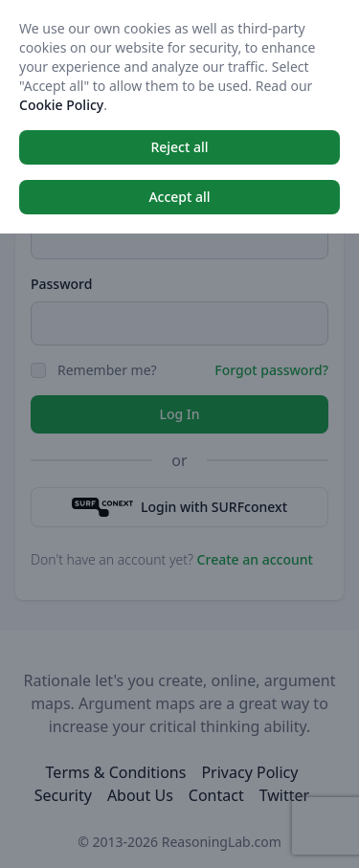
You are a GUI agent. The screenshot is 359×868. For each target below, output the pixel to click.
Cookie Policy (61, 105)
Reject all (179, 147)
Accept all (179, 197)
